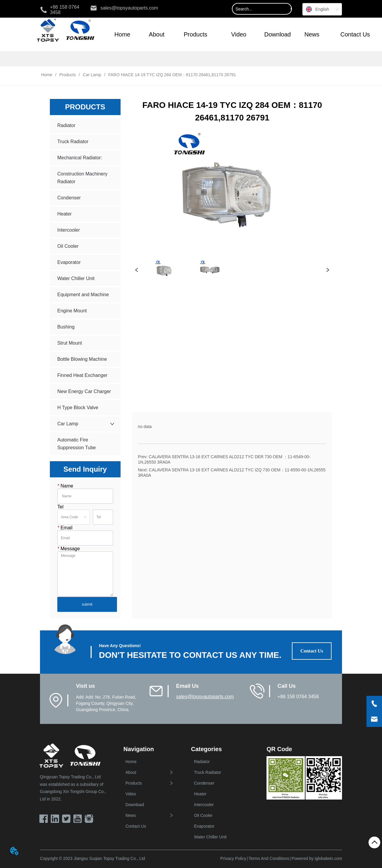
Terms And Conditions (269, 858)
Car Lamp (92, 75)
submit (87, 604)
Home (47, 75)
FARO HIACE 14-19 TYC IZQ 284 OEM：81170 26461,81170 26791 (172, 75)
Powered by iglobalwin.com (317, 858)
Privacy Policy (233, 858)
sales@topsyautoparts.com (205, 697)
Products (68, 75)
